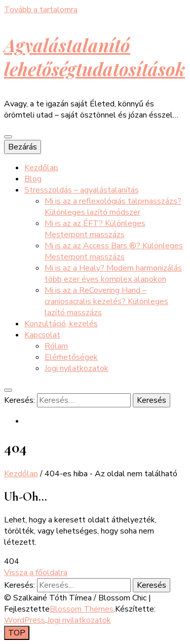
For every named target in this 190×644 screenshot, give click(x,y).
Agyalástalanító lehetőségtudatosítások (94, 57)
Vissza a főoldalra (36, 573)
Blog (33, 179)
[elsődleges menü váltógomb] (8, 137)
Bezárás (23, 147)
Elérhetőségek (71, 357)
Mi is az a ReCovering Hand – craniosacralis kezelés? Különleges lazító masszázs (106, 301)
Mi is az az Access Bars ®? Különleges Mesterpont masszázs (114, 251)
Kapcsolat (42, 335)
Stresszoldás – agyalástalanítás (82, 190)
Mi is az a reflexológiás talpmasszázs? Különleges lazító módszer (113, 207)
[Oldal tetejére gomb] (17, 633)
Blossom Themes (82, 609)
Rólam (56, 346)
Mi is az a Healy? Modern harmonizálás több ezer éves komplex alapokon (113, 274)
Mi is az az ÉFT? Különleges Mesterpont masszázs (95, 229)
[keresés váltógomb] (8, 390)
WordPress (25, 620)
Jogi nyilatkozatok (77, 368)
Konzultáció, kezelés (61, 324)
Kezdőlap (41, 168)
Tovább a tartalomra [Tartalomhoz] (41, 10)
